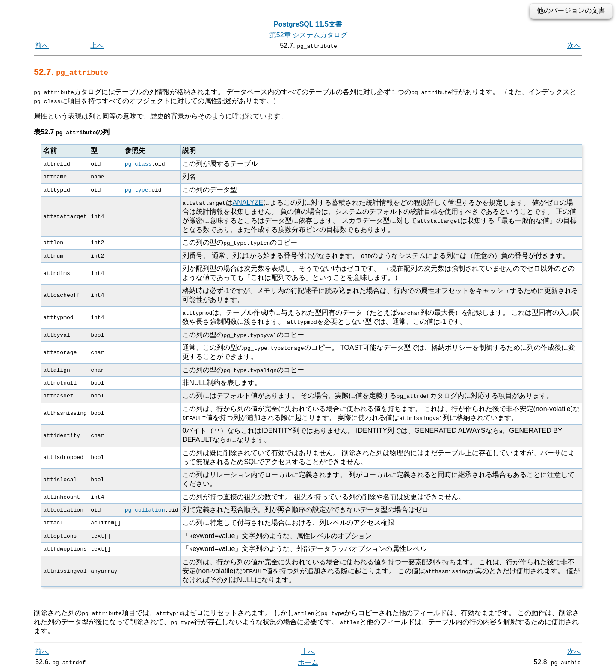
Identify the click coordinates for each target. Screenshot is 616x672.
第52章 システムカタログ (308, 35)
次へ (574, 46)
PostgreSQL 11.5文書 (308, 24)
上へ (97, 46)
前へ (42, 46)
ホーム (308, 662)
